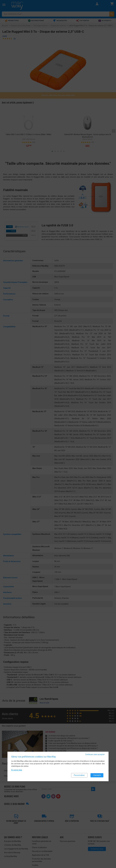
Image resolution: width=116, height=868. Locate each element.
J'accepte (97, 775)
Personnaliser (79, 775)
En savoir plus (17, 770)
